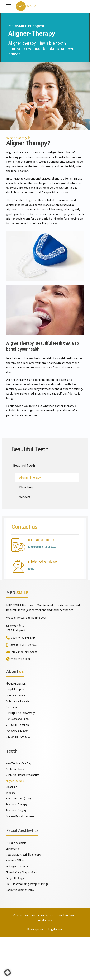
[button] (8, 972)
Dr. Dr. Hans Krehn (16, 729)
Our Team (12, 741)
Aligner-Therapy (15, 818)
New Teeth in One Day (19, 799)
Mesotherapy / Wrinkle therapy (25, 894)
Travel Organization (18, 765)
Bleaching (12, 824)
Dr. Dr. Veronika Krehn (19, 735)
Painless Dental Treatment (22, 854)
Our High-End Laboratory (21, 747)
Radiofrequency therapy (21, 931)
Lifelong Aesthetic (17, 882)
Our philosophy (15, 722)
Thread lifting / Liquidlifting (22, 913)
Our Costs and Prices (19, 753)
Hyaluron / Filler (15, 900)
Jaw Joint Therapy (17, 842)
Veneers (11, 830)
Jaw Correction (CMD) (19, 836)
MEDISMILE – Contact (18, 771)
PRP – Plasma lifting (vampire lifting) (28, 925)
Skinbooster (13, 888)
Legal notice (56, 972)
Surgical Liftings (15, 919)
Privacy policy (35, 972)
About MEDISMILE (16, 716)
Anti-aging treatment (19, 906)
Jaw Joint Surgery (17, 848)
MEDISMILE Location (18, 759)
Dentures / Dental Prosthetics (24, 812)
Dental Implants (15, 805)
